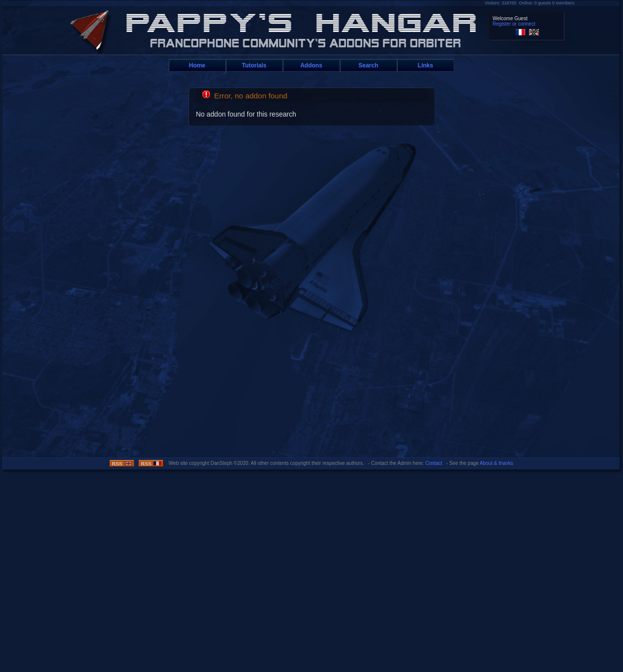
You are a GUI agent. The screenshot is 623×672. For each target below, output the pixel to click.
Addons (311, 65)
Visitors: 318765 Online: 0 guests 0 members (530, 3)
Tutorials (254, 65)
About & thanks (497, 463)
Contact (434, 463)
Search (368, 65)
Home (197, 65)
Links (425, 65)
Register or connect (514, 24)
